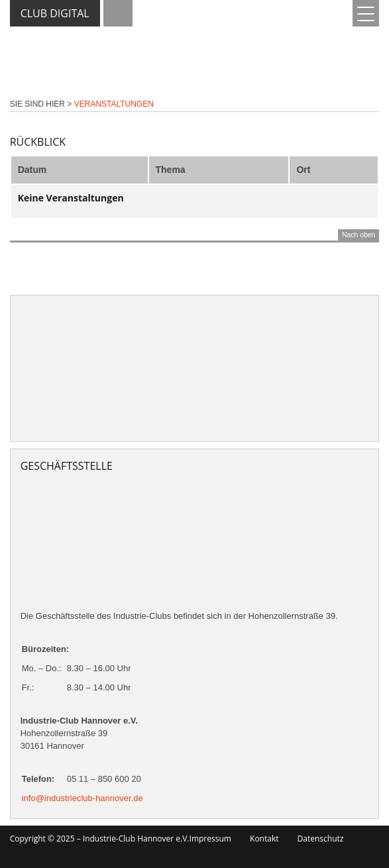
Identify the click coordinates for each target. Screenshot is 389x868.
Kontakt (264, 839)
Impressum (210, 839)
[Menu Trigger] (366, 13)
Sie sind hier (37, 104)
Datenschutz (321, 839)
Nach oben (359, 235)
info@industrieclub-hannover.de (83, 798)
